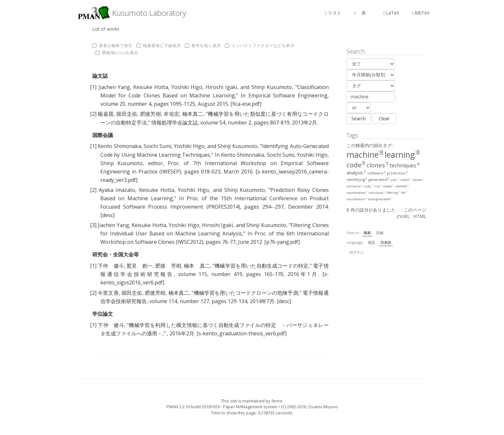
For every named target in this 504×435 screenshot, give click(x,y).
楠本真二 (193, 114)
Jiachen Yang (114, 87)
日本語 (386, 242)
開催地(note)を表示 (117, 53)
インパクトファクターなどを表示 (260, 45)
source (418, 180)
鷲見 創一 (140, 266)
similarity (355, 186)
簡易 (367, 233)
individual (377, 193)
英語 (371, 242)
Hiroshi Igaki (221, 87)
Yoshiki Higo (187, 87)
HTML (420, 216)
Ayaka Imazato (117, 190)
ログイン (357, 252)
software (376, 173)
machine (365, 154)
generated (379, 179)
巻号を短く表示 (203, 45)
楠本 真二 (197, 266)
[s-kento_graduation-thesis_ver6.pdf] (242, 333)
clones (378, 165)
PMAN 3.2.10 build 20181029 (193, 407)
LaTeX (391, 13)
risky (368, 186)
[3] (93, 225)
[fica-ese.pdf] (246, 104)
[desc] (107, 215)
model (388, 186)
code (356, 165)
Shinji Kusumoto (272, 87)
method (402, 186)
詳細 (380, 233)
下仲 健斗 (111, 266)
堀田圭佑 (127, 114)
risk (378, 186)
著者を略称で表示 (112, 45)
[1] (93, 87)
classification (357, 199)
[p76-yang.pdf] (282, 242)
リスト (333, 13)
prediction (397, 173)
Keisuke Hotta (151, 87)
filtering (393, 193)
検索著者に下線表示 (159, 45)
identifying (357, 179)
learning (402, 154)
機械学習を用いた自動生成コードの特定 (262, 266)
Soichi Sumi (157, 146)
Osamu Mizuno (323, 407)
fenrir (277, 401)
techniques (405, 165)
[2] (93, 114)
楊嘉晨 (106, 114)
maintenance (357, 193)
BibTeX (421, 13)
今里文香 (108, 293)
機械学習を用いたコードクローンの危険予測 (246, 293)
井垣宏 (171, 114)
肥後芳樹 (151, 114)
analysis (356, 173)
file (404, 193)
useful (406, 180)
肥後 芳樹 (168, 266)
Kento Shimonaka (119, 146)
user (395, 180)
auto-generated (380, 199)
